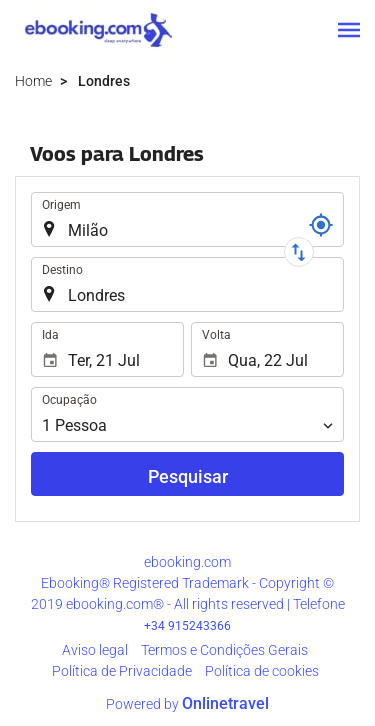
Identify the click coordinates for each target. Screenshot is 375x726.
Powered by (187, 704)
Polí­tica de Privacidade (122, 671)
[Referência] (321, 225)
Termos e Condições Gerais (224, 650)
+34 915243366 (187, 626)
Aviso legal (95, 650)
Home (33, 81)
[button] (349, 30)
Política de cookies (262, 671)
